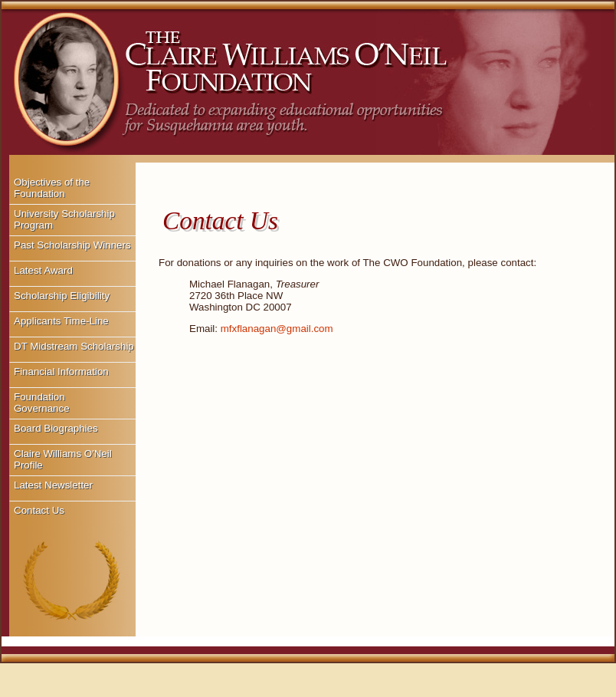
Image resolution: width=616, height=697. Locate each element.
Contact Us (39, 510)
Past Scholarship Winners (72, 245)
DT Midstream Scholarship (74, 346)
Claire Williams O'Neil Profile (63, 459)
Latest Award (43, 270)
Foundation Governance (42, 403)
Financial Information (61, 372)
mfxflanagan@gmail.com (277, 329)
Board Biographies (56, 428)
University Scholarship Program (64, 219)
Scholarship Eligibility (62, 296)
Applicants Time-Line (61, 321)
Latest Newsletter (53, 485)
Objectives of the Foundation (52, 188)
